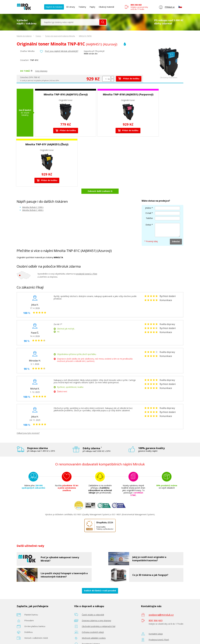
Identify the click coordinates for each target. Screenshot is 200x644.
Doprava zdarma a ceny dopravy (96, 613)
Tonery (38, 36)
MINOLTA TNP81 (85, 36)
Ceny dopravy (41, 71)
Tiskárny (82, 7)
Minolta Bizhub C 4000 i (33, 203)
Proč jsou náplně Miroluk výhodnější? (62, 51)
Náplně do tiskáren (54, 7)
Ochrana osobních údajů (93, 625)
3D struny (70, 7)
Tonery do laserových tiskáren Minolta (60, 36)
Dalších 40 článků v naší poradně (100, 583)
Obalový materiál (106, 7)
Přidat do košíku (129, 79)
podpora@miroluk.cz (161, 608)
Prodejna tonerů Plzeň (159, 632)
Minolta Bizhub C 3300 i (33, 200)
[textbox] (70, 22)
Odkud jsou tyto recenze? (28, 426)
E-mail (148, 206)
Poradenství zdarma (91, 637)
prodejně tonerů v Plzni (87, 266)
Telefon (149, 211)
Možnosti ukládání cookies (94, 631)
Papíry (92, 7)
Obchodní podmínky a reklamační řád (99, 619)
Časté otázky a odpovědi (93, 607)
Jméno (148, 201)
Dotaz (148, 217)
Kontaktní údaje (156, 627)
